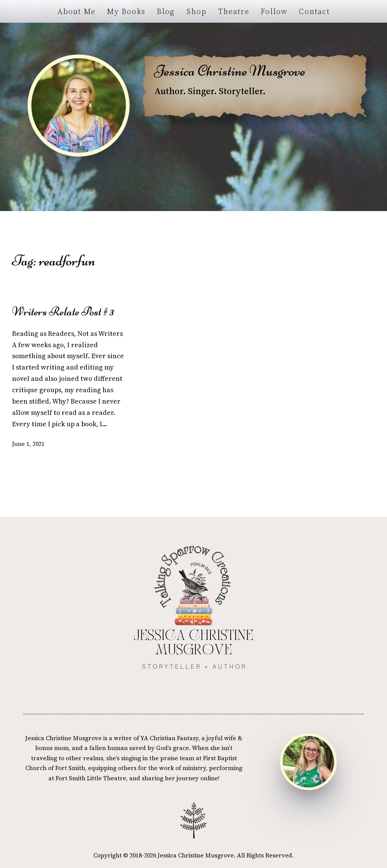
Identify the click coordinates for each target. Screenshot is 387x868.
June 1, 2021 (28, 444)
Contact (314, 11)
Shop (197, 11)
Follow (274, 11)
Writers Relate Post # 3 (63, 312)
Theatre (234, 11)
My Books (126, 11)
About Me (77, 11)
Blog (166, 11)
